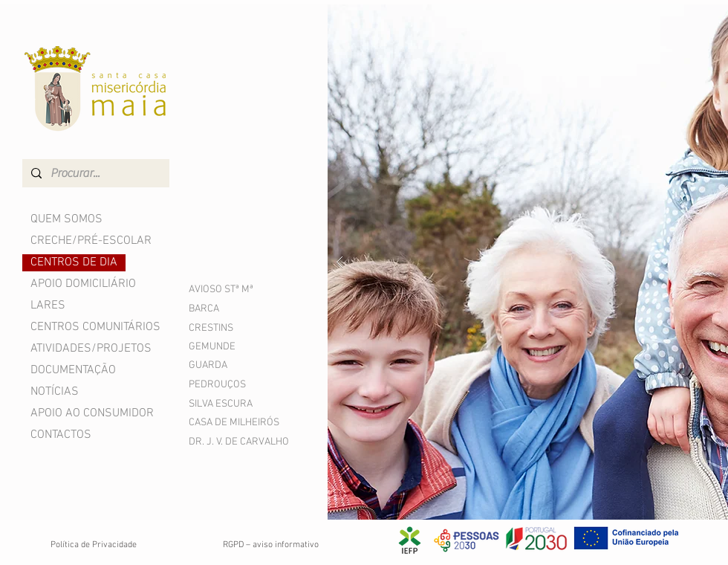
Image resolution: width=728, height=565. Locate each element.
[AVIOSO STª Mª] (240, 290)
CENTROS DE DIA (74, 262)
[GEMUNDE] (228, 347)
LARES (48, 306)
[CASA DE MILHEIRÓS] (236, 423)
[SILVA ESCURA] (228, 404)
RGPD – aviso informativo (271, 545)
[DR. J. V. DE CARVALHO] (252, 442)
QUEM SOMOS (66, 219)
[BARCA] (228, 309)
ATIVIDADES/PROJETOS (91, 349)
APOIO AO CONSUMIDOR (92, 413)
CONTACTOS (61, 435)
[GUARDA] (228, 365)
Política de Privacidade (94, 545)
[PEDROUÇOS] (228, 385)
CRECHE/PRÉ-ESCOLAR (91, 241)
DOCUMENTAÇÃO (73, 370)
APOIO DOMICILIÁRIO (83, 284)
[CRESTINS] (228, 328)
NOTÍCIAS (55, 392)
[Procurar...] (94, 173)
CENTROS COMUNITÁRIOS (95, 327)
